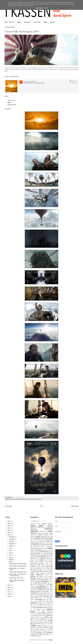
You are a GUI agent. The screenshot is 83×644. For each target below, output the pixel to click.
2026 (9, 521)
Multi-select (34, 521)
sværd (38, 622)
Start (41, 506)
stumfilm (45, 620)
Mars (46, 583)
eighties (45, 550)
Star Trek (48, 619)
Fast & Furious (49, 553)
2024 (9, 526)
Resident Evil (50, 604)
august (11, 546)
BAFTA (49, 537)
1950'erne (33, 525)
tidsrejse (39, 626)
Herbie (48, 565)
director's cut (44, 546)
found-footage (37, 557)
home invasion (38, 567)
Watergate (45, 633)
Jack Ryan (50, 570)
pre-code (40, 603)
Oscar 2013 (50, 593)
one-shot (45, 593)
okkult (32, 591)
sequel (43, 612)
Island (45, 570)
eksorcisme (50, 550)
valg (42, 631)
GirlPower (51, 560)
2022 (9, 530)
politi (40, 601)
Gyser (51, 562)
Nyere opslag (8, 506)
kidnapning (50, 576)
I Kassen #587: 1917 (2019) (16, 578)
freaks (38, 558)
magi (43, 583)
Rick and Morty (40, 606)
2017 (9, 590)
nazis (32, 590)
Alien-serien (45, 533)
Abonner (19, 22)
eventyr (46, 552)
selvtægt (38, 612)
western (32, 634)
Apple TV (33, 537)
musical (47, 586)
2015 (9, 594)
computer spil (42, 543)
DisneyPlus (50, 546)
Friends (51, 558)
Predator (44, 603)
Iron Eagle (39, 570)
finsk (47, 555)
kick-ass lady (43, 576)
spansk (37, 617)
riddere (45, 606)
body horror (50, 540)
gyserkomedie (34, 563)
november (12, 539)
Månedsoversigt (41, 588)
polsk (47, 601)
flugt (50, 555)
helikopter (43, 565)
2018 (9, 587)
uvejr (40, 631)
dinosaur (38, 546)
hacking (47, 563)
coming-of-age (34, 543)
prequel (48, 603)
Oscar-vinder (50, 598)
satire (38, 610)
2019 (9, 585)
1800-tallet (33, 524)
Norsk (48, 590)
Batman (32, 540)
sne (52, 615)
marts (11, 557)
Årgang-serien (38, 636)
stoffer (35, 620)
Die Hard (33, 546)
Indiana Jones (33, 568)
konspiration (40, 578)
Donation (52, 22)
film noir (36, 555)
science (43, 610)
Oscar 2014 (33, 595)
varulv (48, 631)
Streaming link (12, 105)
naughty (51, 588)
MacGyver (50, 581)
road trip (48, 606)
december (12, 537)
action (50, 531)
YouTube (51, 634)
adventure (18, 499)
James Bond (40, 571)
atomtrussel (44, 537)
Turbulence (41, 628)
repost (45, 604)
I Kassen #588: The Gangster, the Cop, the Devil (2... (17, 575)
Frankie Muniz (50, 557)
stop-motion (40, 620)
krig (31, 580)
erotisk (42, 552)
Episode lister (27, 22)
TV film (46, 628)
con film (47, 543)
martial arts (50, 583)
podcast (36, 601)
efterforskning (39, 550)
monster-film (41, 586)
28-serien (42, 531)
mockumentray (33, 586)
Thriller (39, 499)
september (12, 544)
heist (39, 565)
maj (10, 553)
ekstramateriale (34, 552)
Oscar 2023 (42, 598)
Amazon (40, 535)
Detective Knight (49, 545)
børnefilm (48, 541)
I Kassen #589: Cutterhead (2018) (17, 572)
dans (32, 545)
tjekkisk (49, 626)
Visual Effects (39, 633)
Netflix (40, 590)
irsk (43, 570)
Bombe (32, 541)
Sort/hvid (33, 617)
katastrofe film (35, 576)
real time (33, 604)
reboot (37, 604)
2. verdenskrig (49, 527)
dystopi (32, 550)
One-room (40, 593)
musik (51, 586)
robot (34, 608)
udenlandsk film (44, 629)
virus (34, 633)
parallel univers (45, 600)
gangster (42, 560)
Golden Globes (34, 562)
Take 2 (48, 622)
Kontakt (45, 22)
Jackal (32, 571)
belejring (36, 540)
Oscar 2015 (40, 595)
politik (44, 601)
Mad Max (33, 583)
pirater (32, 601)
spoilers (32, 619)
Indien (41, 568)
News (44, 590)
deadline (43, 545)
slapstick (44, 615)
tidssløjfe (44, 626)
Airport (40, 533)
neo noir (36, 590)
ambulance (46, 535)
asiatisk (38, 536)
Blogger (51, 640)
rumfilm (44, 608)
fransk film (33, 558)
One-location (34, 593)
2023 (9, 528)
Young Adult (46, 634)
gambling (37, 560)
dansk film (36, 545)
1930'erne (44, 524)
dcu (40, 545)
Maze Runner (34, 585)
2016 (9, 592)
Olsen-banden (45, 591)
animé (51, 535)
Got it (46, 8)
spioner (47, 617)
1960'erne (41, 525)
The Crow (50, 624)
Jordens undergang (41, 573)
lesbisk (48, 580)
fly (52, 555)
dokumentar (34, 548)
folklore (32, 557)
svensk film (33, 622)
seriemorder (49, 612)
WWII (36, 634)
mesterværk (41, 585)
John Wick (46, 571)
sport (39, 619)
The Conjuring (44, 624)
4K (46, 531)
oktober (11, 541)
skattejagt (45, 614)
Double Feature (41, 548)
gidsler (46, 560)
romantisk (39, 608)
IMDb (9, 103)
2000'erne (34, 529)
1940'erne (50, 524)
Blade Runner (41, 540)
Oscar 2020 (43, 596)
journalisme (50, 573)
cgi (52, 541)
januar (11, 562)
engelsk (39, 552)
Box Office (37, 541)
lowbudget (45, 581)
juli (10, 548)
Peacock (51, 600)
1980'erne (34, 527)
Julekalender (40, 575)
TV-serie (50, 628)
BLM (45, 540)
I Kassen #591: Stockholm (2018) (17, 566)
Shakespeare (33, 614)
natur (48, 588)
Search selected (43, 521)
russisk (48, 608)
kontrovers (46, 578)
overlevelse (33, 600)
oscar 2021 (50, 596)
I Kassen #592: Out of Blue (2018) (18, 564)
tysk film (33, 629)
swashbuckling (43, 622)
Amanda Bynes (34, 535)
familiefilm (33, 553)
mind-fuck (46, 585)
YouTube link (11, 100)
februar (11, 560)
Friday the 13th (44, 558)
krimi (34, 580)
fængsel (32, 560)
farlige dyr (42, 553)
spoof (36, 619)
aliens (51, 533)
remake (41, 604)
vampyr (45, 631)
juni (10, 550)
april (10, 555)
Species (42, 617)
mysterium (33, 588)
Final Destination (42, 555)
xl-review (40, 634)
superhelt (50, 620)
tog (52, 626)
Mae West (38, 583)
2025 (9, 524)
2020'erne (35, 531)
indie (38, 568)
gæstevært (41, 563)
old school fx (38, 591)
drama (36, 499)
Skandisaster (39, 614)
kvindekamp (38, 580)
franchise (43, 557)
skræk (35, 615)
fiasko (32, 555)
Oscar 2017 (46, 595)
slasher (48, 615)
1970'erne (50, 525)
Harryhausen (33, 565)
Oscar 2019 (36, 596)
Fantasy (38, 553)
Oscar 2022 (34, 598)
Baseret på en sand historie (27, 499)
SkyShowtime (39, 615)
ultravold (51, 629)
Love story (38, 581)
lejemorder (43, 580)
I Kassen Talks (37, 22)
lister (34, 581)
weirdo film (50, 633)
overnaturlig (39, 599)
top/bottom (33, 628)
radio (52, 603)
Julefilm (32, 575)
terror (39, 624)
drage (46, 548)
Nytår (51, 590)
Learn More (39, 8)
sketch (49, 614)
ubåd (38, 629)
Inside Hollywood (47, 568)
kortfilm (51, 578)
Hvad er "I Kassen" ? (10, 22)
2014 (9, 596)
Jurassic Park (49, 575)
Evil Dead (51, 552)
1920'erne (38, 524)
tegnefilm (35, 624)
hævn (43, 567)
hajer (52, 563)
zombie (32, 636)
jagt (35, 571)
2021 (9, 533)
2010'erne (13, 499)
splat (51, 617)
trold (37, 628)
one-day (51, 591)
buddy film (42, 541)
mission (51, 585)
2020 (9, 535)
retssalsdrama (33, 606)
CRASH (51, 543)
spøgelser (43, 619)
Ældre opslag (75, 506)
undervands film (34, 631)
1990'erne (41, 527)
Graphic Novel (44, 562)
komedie (33, 578)
